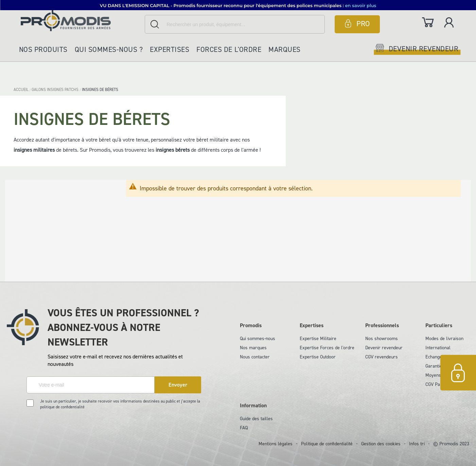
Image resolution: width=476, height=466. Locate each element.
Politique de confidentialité (327, 444)
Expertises (170, 50)
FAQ (244, 428)
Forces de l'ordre (229, 50)
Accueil (22, 90)
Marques (285, 50)
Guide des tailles (256, 419)
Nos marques (253, 348)
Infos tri (417, 444)
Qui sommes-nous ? (109, 50)
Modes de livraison (444, 339)
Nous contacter (255, 357)
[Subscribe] (178, 385)
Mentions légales (276, 444)
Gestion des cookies (381, 444)
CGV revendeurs (382, 357)
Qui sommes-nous (258, 339)
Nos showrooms (382, 339)
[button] (238, 5)
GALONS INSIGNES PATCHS (56, 90)
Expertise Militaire (318, 339)
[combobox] (235, 24)
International (438, 348)
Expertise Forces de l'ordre (327, 348)
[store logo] (81, 21)
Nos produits (43, 50)
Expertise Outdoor (318, 357)
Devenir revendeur (384, 348)
